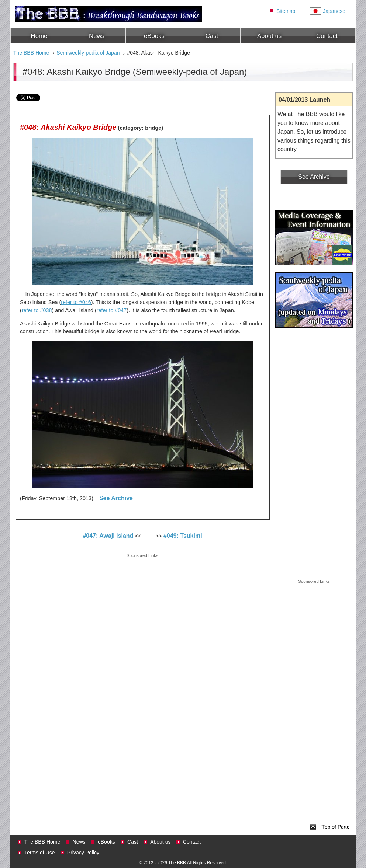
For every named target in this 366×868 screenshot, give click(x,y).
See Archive (116, 498)
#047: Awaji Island (108, 536)
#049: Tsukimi (183, 536)
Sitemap (286, 11)
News (97, 36)
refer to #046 (76, 302)
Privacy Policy (83, 853)
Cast (212, 36)
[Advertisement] (142, 611)
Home (39, 36)
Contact (327, 36)
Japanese (334, 11)
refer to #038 (37, 310)
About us (269, 36)
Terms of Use (39, 853)
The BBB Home (31, 53)
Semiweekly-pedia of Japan (88, 53)
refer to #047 (112, 310)
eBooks (154, 36)
